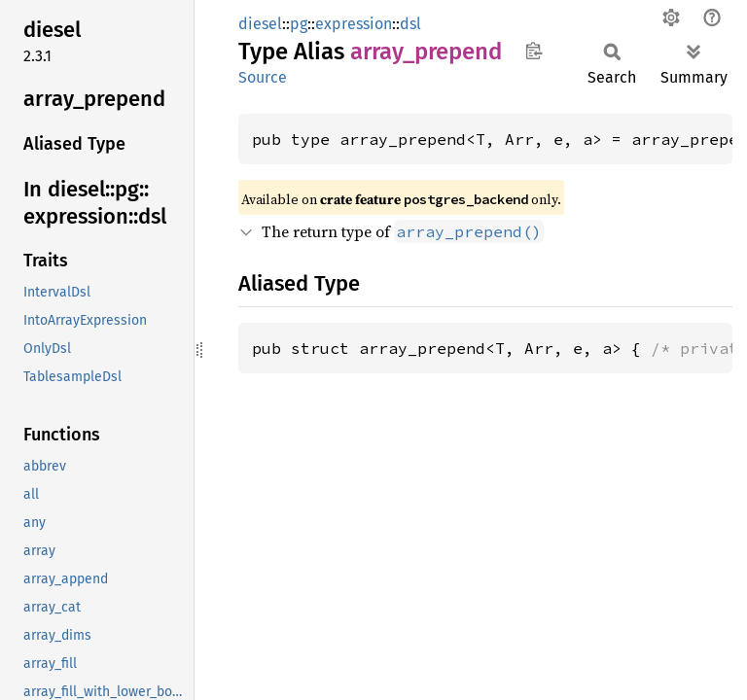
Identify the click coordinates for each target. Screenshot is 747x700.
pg (299, 24)
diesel (260, 24)
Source (263, 77)
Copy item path (534, 51)
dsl (410, 24)
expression (354, 24)
